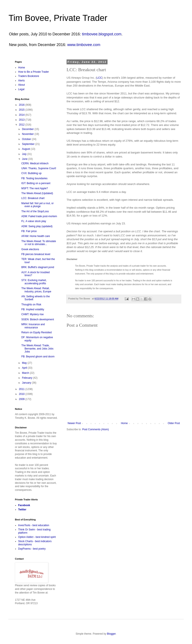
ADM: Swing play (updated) (37, 226)
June (25, 159)
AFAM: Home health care (36, 236)
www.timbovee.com (84, 45)
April (25, 368)
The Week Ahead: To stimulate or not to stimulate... (39, 243)
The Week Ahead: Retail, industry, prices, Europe (36, 290)
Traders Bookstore (29, 76)
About (21, 85)
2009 (22, 399)
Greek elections (30, 249)
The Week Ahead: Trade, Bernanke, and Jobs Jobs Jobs (37, 349)
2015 (22, 110)
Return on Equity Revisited (36, 332)
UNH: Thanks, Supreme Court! (39, 168)
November (28, 134)
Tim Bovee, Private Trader (58, 18)
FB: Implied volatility (33, 309)
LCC (99, 78)
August (26, 149)
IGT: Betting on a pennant (36, 183)
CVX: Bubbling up (31, 173)
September (29, 144)
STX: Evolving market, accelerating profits (34, 282)
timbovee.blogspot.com (102, 34)
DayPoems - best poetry (32, 549)
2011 (22, 389)
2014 (22, 115)
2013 (22, 120)
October (27, 139)
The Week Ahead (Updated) (37, 193)
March (26, 373)
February (27, 378)
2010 (22, 394)
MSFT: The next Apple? (35, 188)
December (28, 129)
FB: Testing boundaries (34, 178)
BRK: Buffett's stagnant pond (38, 267)
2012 (22, 125)
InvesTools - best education (34, 525)
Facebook (24, 505)
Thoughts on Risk (31, 305)
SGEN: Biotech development (38, 319)
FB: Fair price (29, 231)
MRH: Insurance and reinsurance (33, 326)
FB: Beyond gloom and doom (38, 357)
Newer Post (74, 423)
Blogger (111, 634)
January (27, 383)
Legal (21, 89)
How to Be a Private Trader (33, 72)
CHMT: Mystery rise (33, 314)
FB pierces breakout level (36, 254)
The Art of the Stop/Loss (35, 211)
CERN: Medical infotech (35, 163)
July (25, 154)
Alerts (21, 81)
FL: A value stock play (34, 221)
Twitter (22, 510)
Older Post (174, 423)
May (25, 363)
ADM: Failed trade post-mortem (39, 216)
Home (124, 423)
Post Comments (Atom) (95, 429)
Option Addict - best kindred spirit (37, 537)
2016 (22, 105)
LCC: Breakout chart (33, 198)
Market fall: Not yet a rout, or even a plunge (37, 205)
